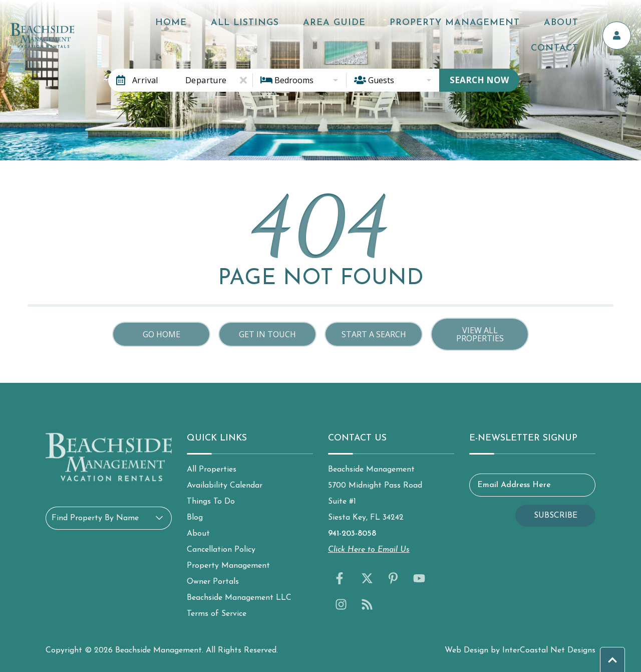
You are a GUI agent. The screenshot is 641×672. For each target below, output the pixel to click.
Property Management (432, 25)
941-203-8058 (352, 534)
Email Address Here (514, 485)
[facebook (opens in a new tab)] (341, 578)
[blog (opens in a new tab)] (367, 604)
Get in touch (267, 334)
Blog (195, 518)
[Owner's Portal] (621, 25)
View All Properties (480, 334)
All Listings (254, 25)
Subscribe (556, 516)
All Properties (212, 470)
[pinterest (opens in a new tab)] (393, 578)
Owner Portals (213, 582)
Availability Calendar (225, 486)
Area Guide (328, 25)
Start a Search (374, 334)
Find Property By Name (95, 518)
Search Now (479, 80)
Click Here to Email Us (369, 550)
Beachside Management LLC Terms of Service (239, 606)
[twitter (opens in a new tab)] (367, 578)
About (523, 25)
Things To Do (211, 502)
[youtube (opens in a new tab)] (419, 578)
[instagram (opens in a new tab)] (341, 604)
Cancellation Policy (221, 550)
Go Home (162, 334)
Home (196, 25)
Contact (572, 25)
